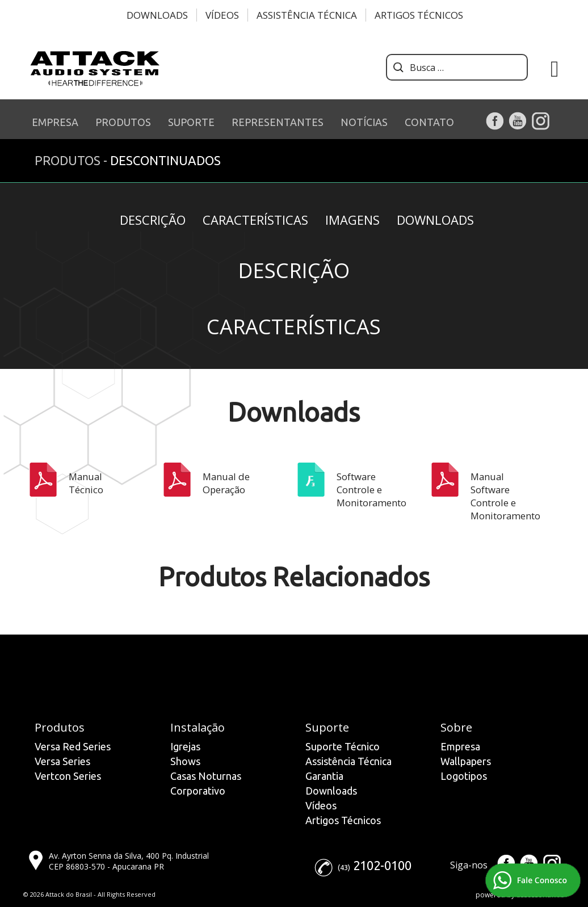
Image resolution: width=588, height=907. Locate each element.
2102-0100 (382, 865)
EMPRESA (55, 122)
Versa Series (62, 761)
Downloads (157, 15)
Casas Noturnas (206, 776)
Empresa (460, 746)
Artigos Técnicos (419, 15)
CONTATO (429, 122)
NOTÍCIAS (364, 122)
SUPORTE (191, 122)
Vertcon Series (68, 776)
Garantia (324, 776)
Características (255, 220)
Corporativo (198, 791)
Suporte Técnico (343, 746)
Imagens (352, 220)
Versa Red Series (73, 746)
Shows (185, 761)
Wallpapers (466, 761)
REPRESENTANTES (278, 122)
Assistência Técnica (307, 15)
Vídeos (222, 15)
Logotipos (464, 776)
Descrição (153, 220)
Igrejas (185, 746)
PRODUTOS (123, 122)
